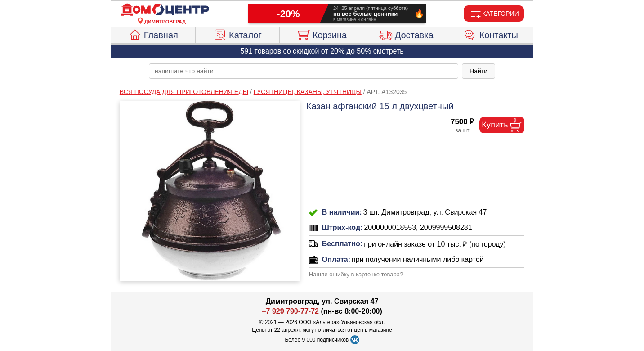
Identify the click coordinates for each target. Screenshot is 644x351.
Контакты (491, 34)
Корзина (322, 34)
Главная (153, 34)
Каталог (237, 34)
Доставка (406, 34)
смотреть (389, 51)
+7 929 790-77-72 (290, 311)
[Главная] (165, 10)
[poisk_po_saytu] (304, 71)
